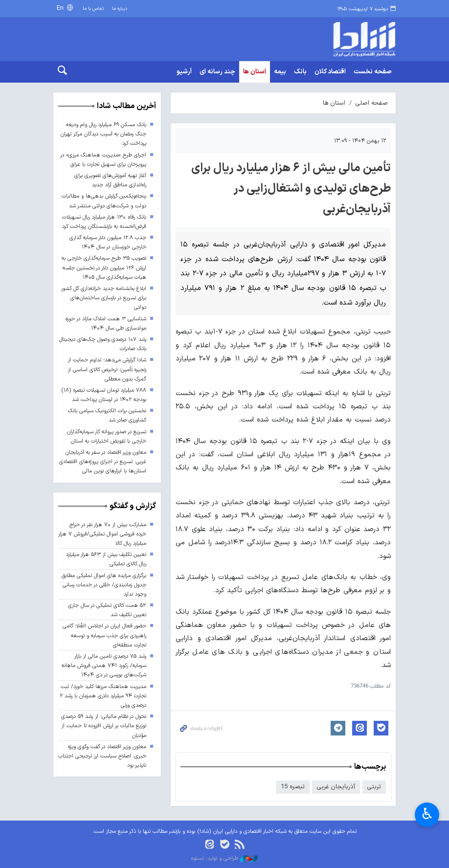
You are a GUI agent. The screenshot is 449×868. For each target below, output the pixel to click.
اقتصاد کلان (330, 72)
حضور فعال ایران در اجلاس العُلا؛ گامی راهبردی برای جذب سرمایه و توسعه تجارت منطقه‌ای (104, 635)
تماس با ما (93, 9)
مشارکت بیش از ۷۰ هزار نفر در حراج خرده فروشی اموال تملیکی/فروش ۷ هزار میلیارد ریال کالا (102, 534)
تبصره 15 (293, 787)
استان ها (255, 72)
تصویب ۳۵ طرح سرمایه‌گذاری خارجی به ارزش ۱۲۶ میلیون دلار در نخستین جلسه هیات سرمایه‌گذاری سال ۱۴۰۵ (104, 268)
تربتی (374, 787)
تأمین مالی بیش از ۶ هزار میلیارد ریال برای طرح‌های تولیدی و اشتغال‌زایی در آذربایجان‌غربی (291, 189)
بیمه (280, 72)
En (61, 8)
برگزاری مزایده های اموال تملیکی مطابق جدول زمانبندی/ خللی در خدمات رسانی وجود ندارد (104, 585)
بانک (300, 72)
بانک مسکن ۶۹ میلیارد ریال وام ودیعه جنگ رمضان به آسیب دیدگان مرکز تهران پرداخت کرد (103, 134)
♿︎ (427, 814)
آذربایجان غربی (336, 787)
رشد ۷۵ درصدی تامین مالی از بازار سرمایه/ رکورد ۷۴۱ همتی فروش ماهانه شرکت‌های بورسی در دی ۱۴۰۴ (104, 666)
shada (357, 39)
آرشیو (184, 72)
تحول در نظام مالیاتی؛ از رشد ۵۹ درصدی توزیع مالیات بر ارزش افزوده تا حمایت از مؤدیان (104, 726)
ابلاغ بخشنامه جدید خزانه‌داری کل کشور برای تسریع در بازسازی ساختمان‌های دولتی (104, 298)
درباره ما (120, 9)
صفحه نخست (373, 72)
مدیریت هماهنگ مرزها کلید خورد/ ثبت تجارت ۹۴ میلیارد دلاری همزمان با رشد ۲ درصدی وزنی (103, 696)
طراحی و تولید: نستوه (224, 859)
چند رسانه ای (217, 72)
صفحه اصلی (372, 103)
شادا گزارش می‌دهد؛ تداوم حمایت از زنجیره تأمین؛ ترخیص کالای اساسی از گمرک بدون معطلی (107, 369)
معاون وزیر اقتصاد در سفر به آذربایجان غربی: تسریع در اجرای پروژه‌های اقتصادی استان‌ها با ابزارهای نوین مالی (103, 462)
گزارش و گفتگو (133, 506)
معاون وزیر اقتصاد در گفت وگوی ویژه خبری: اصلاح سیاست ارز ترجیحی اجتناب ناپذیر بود (102, 756)
